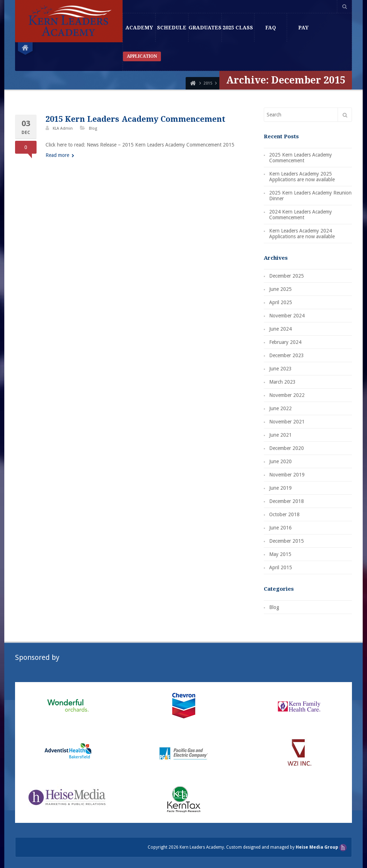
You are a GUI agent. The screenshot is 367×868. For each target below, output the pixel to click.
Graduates (205, 28)
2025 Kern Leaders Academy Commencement (301, 158)
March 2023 (282, 382)
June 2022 (280, 408)
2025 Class (238, 28)
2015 (208, 83)
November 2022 (287, 395)
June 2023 (280, 369)
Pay (303, 28)
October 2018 (284, 514)
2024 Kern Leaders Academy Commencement (301, 215)
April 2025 (281, 302)
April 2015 (281, 567)
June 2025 (280, 289)
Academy (139, 28)
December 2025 (287, 276)
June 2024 (280, 329)
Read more (60, 155)
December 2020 (287, 448)
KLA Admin (63, 128)
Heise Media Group (317, 847)
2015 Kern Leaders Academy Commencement (135, 119)
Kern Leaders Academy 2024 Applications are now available (302, 234)
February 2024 (285, 342)
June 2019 (280, 488)
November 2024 (287, 316)
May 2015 (280, 554)
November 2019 (287, 475)
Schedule (172, 28)
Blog (93, 128)
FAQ (271, 28)
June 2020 (280, 461)
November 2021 (287, 422)
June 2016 (280, 528)
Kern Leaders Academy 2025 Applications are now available (302, 177)
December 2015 (287, 541)
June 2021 (280, 435)
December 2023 (287, 355)
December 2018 (287, 501)
